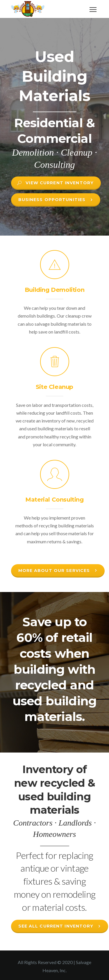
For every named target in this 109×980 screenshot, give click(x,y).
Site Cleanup (54, 387)
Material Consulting (54, 500)
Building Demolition (54, 290)
